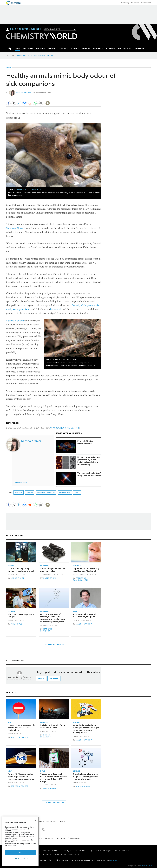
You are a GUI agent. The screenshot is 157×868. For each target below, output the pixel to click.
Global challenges (103, 850)
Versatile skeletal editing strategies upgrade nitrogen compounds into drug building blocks (86, 729)
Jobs (30, 55)
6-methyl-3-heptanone (84, 305)
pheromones (65, 493)
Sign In (13, 29)
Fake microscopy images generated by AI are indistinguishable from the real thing (89, 461)
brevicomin (56, 309)
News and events (50, 850)
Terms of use (48, 838)
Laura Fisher (18, 578)
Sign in (41, 679)
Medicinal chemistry (46, 493)
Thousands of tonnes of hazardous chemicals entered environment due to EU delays (54, 778)
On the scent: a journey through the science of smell (21, 570)
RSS (62, 821)
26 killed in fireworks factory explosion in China (53, 726)
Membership (146, 3)
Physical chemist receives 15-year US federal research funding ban (21, 728)
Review (11, 565)
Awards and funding (83, 850)
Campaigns (66, 850)
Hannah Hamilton (46, 630)
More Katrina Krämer (68, 433)
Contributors (51, 821)
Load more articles (54, 645)
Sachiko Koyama (15, 321)
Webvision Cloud (146, 866)
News (9, 68)
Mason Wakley (84, 624)
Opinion (11, 611)
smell (77, 493)
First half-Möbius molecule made (85, 442)
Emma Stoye (50, 578)
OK (20, 852)
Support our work (122, 850)
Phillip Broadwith (46, 736)
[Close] (36, 820)
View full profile (21, 482)
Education (135, 3)
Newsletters (21, 55)
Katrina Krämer (24, 92)
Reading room (40, 55)
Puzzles (50, 55)
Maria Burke (50, 789)
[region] (20, 841)
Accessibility (62, 838)
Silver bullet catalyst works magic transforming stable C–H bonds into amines (86, 777)
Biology (19, 493)
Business (77, 611)
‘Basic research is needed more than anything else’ (84, 616)
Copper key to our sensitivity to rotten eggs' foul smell (86, 570)
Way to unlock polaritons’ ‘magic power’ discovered (89, 474)
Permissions (75, 838)
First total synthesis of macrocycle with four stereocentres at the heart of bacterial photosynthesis (53, 618)
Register (24, 29)
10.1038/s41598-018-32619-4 (65, 428)
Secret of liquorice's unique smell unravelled (53, 570)
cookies (114, 860)
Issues (40, 821)
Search (75, 29)
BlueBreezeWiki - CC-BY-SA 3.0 (28, 189)
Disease (30, 493)
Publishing (125, 3)
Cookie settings (20, 859)
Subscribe (36, 29)
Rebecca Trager (20, 737)
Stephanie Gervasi (16, 228)
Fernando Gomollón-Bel (81, 579)
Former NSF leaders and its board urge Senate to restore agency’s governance (21, 776)
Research (44, 565)
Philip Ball (17, 624)
